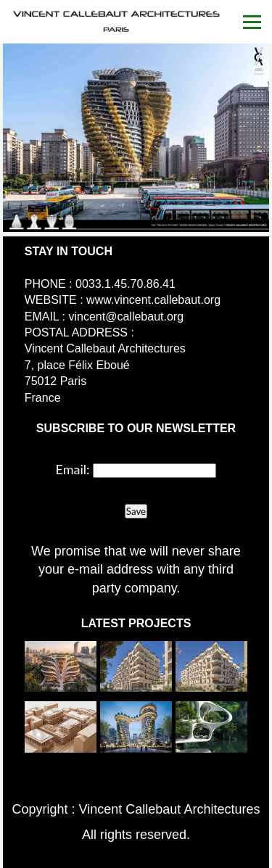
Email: (73, 469)
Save (136, 511)
